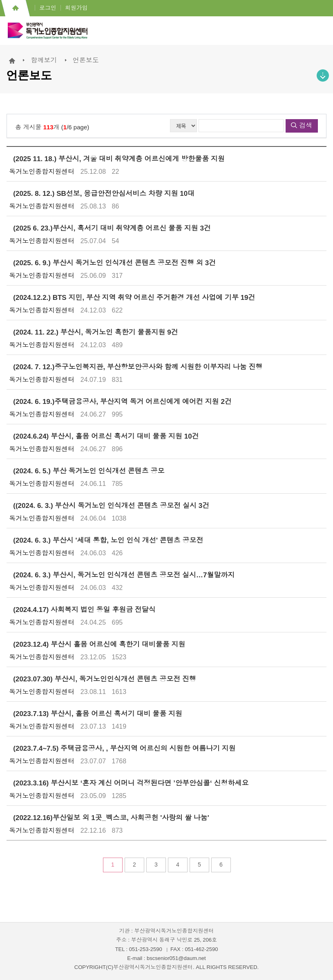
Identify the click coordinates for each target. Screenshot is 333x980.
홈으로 (15, 8)
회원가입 (76, 8)
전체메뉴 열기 (319, 33)
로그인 (48, 8)
